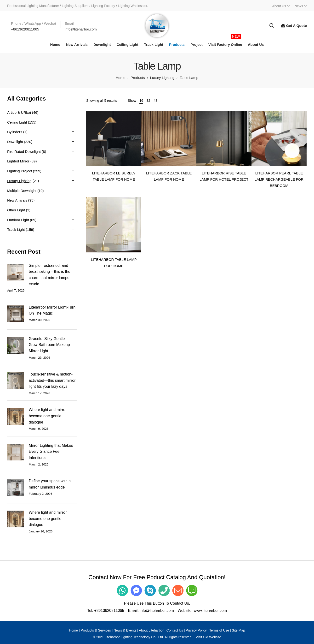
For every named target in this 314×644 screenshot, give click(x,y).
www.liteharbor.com (210, 611)
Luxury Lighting (162, 78)
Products (138, 78)
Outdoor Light (18, 220)
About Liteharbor (151, 630)
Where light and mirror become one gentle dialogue (48, 416)
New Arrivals (17, 200)
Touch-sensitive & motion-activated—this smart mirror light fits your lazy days (52, 380)
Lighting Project (20, 171)
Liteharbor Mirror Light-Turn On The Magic (52, 310)
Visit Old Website (208, 637)
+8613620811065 (109, 611)
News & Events (125, 630)
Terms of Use (219, 630)
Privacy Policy (196, 630)
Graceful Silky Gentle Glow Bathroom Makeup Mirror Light (49, 345)
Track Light (16, 230)
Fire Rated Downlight (24, 152)
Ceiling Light (17, 122)
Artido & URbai (19, 112)
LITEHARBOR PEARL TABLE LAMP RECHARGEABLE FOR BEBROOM (279, 179)
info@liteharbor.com (157, 611)
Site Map (238, 630)
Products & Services (96, 630)
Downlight (15, 142)
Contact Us (175, 630)
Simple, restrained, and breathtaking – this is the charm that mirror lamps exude (49, 275)
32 (148, 101)
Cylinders (15, 132)
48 (155, 101)
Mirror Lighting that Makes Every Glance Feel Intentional (51, 452)
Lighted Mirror (18, 161)
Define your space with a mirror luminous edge (50, 484)
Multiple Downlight (22, 191)
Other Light (16, 210)
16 (141, 101)
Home (120, 78)
